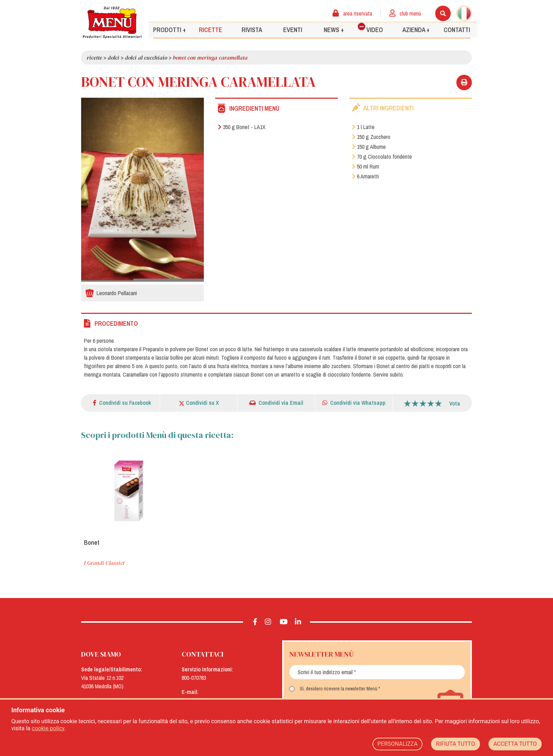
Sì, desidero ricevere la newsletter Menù (339, 689)
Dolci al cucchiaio (146, 57)
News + (334, 29)
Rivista (252, 29)
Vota (455, 403)
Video (370, 28)
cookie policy (48, 728)
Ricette (211, 29)
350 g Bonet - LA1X (242, 127)
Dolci (113, 57)
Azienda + (416, 29)
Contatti (457, 29)
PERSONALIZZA (397, 744)
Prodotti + (169, 29)
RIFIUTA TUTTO (455, 744)
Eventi (293, 29)
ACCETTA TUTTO (515, 744)
